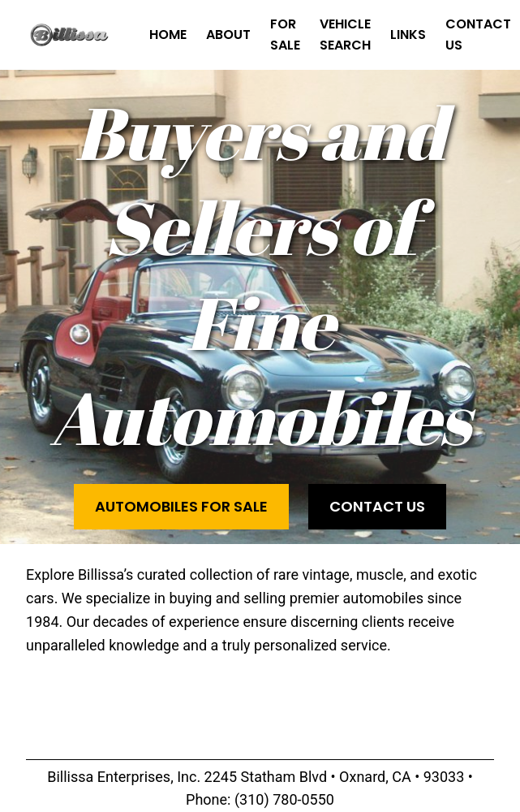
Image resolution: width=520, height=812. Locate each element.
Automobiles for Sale (181, 506)
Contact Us (377, 506)
